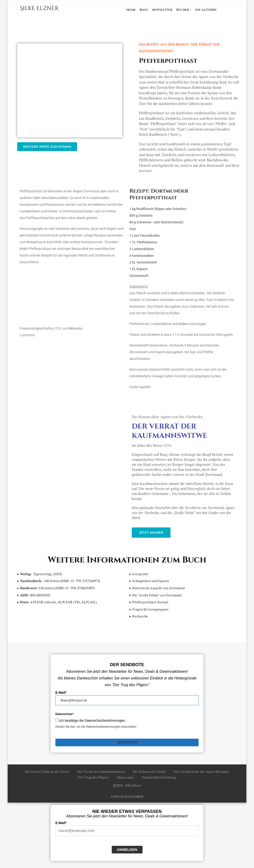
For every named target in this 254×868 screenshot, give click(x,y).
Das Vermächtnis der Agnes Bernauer (201, 774)
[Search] (232, 10)
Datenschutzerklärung (159, 780)
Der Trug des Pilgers (93, 780)
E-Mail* (61, 695)
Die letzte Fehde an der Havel (47, 774)
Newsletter (162, 10)
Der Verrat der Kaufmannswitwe (169, 434)
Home (131, 10)
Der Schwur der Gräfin (149, 774)
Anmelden (127, 745)
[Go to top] (127, 799)
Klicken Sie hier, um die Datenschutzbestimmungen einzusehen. (96, 729)
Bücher (183, 10)
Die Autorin (206, 10)
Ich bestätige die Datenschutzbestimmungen (92, 723)
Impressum (125, 780)
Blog (144, 10)
